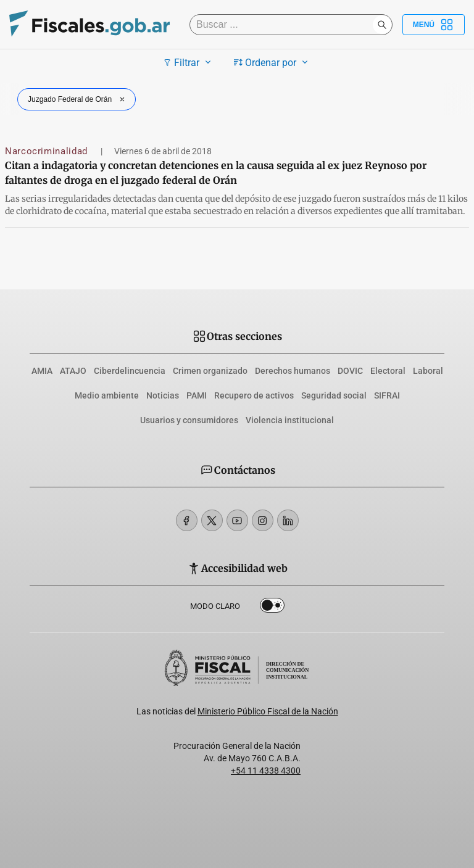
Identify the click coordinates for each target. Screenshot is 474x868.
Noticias (163, 395)
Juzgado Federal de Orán (78, 99)
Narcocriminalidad (48, 151)
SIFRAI (387, 395)
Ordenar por (272, 62)
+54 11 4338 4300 (266, 771)
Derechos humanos (293, 371)
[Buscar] (284, 25)
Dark (272, 608)
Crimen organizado (210, 371)
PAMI (197, 395)
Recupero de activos (254, 395)
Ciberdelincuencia (130, 371)
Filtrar (189, 62)
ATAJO (73, 371)
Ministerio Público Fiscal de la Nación (268, 711)
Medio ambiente (107, 395)
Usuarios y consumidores (189, 420)
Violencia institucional (290, 420)
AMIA (42, 371)
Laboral (428, 371)
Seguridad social (334, 395)
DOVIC (350, 371)
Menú (434, 25)
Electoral (388, 371)
